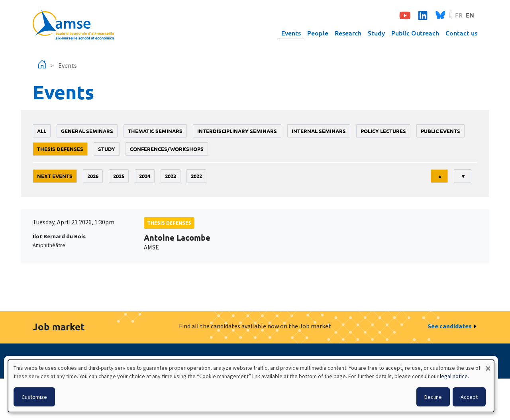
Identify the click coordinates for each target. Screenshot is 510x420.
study (107, 149)
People (318, 33)
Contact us (461, 33)
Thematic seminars (155, 131)
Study (376, 33)
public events (440, 131)
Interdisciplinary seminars (237, 131)
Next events (55, 176)
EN (470, 15)
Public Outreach (415, 33)
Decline (433, 397)
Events (291, 33)
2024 (145, 176)
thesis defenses (60, 149)
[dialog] (251, 386)
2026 (93, 176)
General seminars (87, 131)
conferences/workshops (167, 149)
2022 (196, 176)
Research (348, 33)
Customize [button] (34, 397)
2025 (119, 176)
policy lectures (383, 131)
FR (459, 15)
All (42, 131)
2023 (171, 176)
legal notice (454, 376)
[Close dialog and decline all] (488, 365)
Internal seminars (319, 131)
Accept (469, 397)
